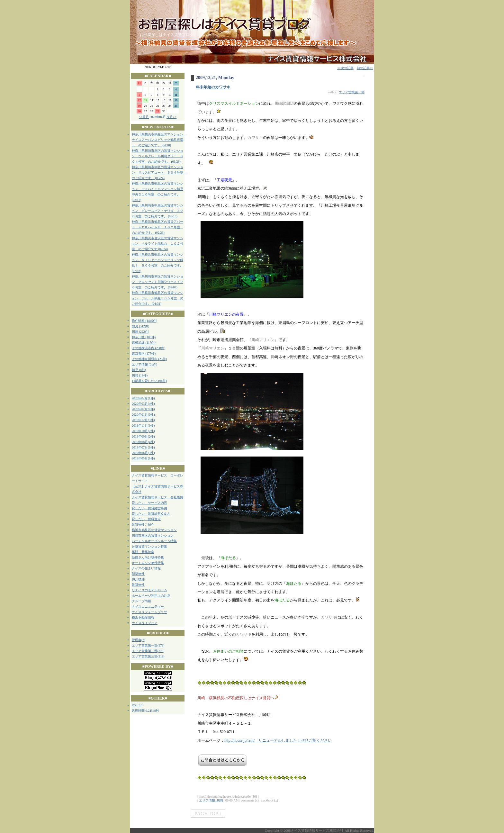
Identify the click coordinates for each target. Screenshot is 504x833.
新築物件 (138, 574)
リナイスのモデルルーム (149, 590)
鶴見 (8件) (139, 370)
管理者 (137, 640)
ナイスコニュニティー (148, 607)
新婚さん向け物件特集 (148, 557)
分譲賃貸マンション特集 (149, 546)
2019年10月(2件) (143, 431)
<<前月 (144, 117)
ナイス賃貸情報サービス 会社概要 (157, 497)
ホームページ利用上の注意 (151, 596)
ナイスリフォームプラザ (149, 612)
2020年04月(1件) (143, 398)
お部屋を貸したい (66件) (149, 381)
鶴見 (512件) (140, 326)
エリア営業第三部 (145, 656)
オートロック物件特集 (148, 563)
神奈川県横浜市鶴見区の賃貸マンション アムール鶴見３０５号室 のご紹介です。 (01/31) (157, 298)
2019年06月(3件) (143, 453)
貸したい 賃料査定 (146, 519)
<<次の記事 (345, 68)
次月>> (171, 117)
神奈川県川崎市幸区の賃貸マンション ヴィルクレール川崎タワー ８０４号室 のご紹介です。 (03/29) (157, 156)
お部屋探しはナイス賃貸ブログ (166, 35)
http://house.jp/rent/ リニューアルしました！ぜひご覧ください (278, 740)
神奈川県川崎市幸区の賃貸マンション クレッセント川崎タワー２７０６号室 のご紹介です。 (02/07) (157, 282)
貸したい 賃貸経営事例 (149, 508)
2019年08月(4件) (143, 442)
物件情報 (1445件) (144, 321)
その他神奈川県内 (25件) (149, 359)
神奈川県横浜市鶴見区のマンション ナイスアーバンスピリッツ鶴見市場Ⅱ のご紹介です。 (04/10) (159, 140)
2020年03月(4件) (143, 404)
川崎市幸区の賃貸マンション (153, 535)
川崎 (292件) (140, 332)
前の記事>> (365, 68)
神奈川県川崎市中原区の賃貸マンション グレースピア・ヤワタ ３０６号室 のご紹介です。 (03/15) (157, 211)
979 (161, 645)
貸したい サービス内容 (149, 503)
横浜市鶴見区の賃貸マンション (154, 530)
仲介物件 (138, 579)
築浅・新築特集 (143, 552)
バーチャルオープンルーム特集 (154, 541)
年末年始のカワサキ (213, 87)
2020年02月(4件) (143, 409)
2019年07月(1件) (143, 447)
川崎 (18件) (140, 375)
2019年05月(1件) (143, 458)
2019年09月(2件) (143, 436)
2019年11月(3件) (143, 426)
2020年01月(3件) (143, 415)
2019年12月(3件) (143, 420)
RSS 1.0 (137, 705)
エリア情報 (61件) (144, 364)
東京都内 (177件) (144, 353)
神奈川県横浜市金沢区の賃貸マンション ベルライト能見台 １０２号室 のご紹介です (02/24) (157, 244)
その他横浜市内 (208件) (148, 348)
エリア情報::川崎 (211, 800)
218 (161, 656)
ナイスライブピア (145, 623)
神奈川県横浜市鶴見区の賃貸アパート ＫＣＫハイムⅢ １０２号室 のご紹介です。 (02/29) (157, 227)
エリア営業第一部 (145, 645)
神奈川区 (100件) (144, 337)
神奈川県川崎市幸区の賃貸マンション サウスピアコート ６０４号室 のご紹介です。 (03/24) (159, 172)
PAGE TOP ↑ (208, 814)
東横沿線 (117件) (144, 343)
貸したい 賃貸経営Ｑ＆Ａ (151, 514)
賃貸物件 (138, 585)
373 (161, 651)
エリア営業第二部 (145, 651)
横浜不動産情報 (143, 617)
